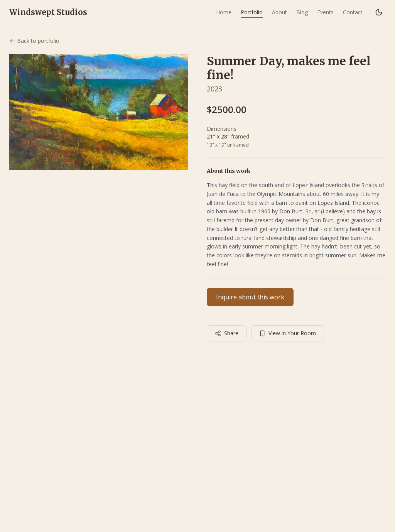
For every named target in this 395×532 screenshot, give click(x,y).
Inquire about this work (250, 297)
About (279, 12)
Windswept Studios (48, 12)
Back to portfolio (34, 41)
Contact (353, 12)
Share (227, 333)
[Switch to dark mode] (379, 12)
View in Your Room (288, 333)
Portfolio (252, 12)
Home (224, 12)
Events (325, 12)
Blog (302, 12)
